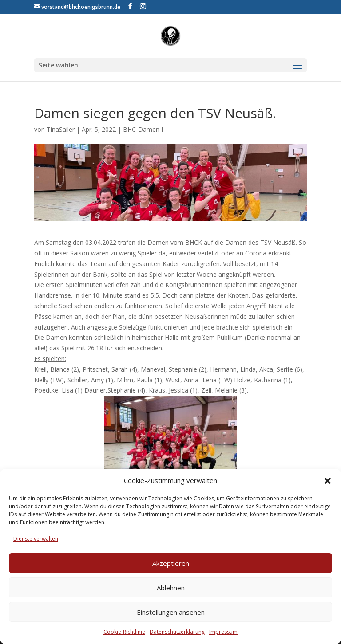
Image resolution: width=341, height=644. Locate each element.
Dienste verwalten (36, 539)
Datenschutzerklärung (177, 632)
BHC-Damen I (143, 129)
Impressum (223, 632)
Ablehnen (171, 588)
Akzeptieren (171, 563)
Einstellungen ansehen (171, 612)
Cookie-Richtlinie (124, 632)
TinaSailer (61, 129)
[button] (328, 481)
